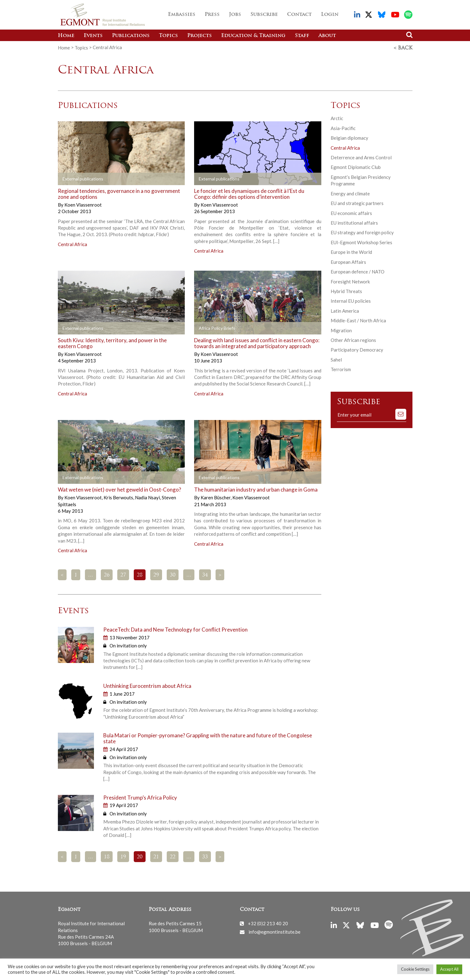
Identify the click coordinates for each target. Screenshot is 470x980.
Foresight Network (350, 281)
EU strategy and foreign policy (362, 232)
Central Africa (72, 244)
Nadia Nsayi (148, 497)
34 (205, 575)
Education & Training (253, 36)
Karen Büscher (216, 497)
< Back (403, 48)
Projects (200, 36)
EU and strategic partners (357, 203)
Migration (341, 330)
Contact (299, 15)
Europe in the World (351, 251)
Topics (168, 36)
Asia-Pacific (343, 128)
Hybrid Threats (346, 291)
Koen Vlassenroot (83, 204)
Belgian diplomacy (349, 137)
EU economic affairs (351, 212)
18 (107, 856)
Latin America (345, 310)
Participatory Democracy (357, 349)
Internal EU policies (351, 300)
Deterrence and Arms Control (361, 157)
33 (205, 856)
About (327, 36)
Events (93, 36)
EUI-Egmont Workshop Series (361, 242)
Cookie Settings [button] (415, 969)
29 (156, 575)
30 (173, 575)
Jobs (235, 15)
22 (173, 856)
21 (156, 856)
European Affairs (348, 261)
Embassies (182, 15)
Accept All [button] (449, 969)
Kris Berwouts (119, 497)
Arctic (337, 118)
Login (330, 15)
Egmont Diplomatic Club (356, 166)
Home (66, 36)
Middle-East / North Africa (358, 320)
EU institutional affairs (354, 222)
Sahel (336, 359)
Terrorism (341, 369)
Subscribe (264, 15)
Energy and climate (350, 193)
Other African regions (353, 339)
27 (123, 575)
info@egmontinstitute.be (275, 931)
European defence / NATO (358, 271)
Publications (131, 36)
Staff (302, 36)
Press (212, 15)
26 (107, 575)
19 (123, 856)
